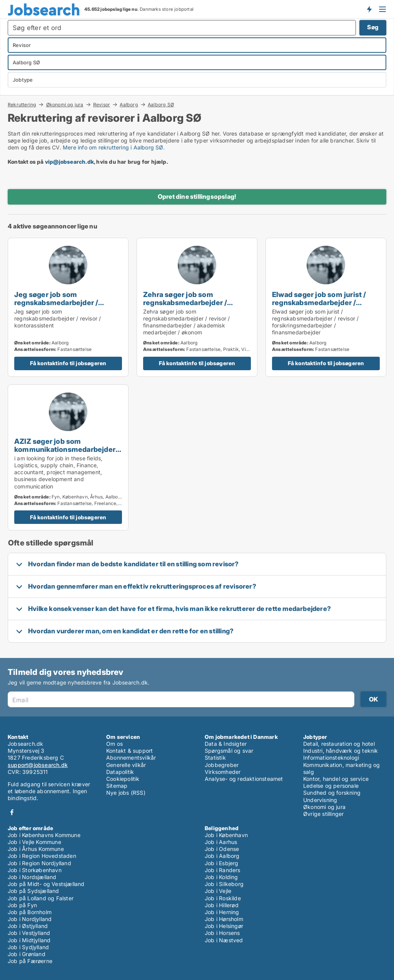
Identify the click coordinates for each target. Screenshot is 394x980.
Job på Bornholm (30, 912)
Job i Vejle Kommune (34, 842)
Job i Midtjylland (29, 940)
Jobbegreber (222, 765)
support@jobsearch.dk (38, 765)
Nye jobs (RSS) (126, 793)
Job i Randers (223, 870)
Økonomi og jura (65, 104)
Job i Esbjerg (222, 863)
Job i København (226, 835)
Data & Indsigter (226, 744)
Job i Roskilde (223, 898)
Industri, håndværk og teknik (341, 751)
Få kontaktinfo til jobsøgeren (68, 363)
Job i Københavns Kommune (44, 835)
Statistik (215, 758)
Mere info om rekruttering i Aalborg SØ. (114, 147)
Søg (373, 27)
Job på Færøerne (30, 961)
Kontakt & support (129, 751)
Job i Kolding (221, 877)
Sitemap (117, 786)
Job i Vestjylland (29, 933)
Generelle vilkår (126, 765)
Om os (114, 744)
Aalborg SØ (161, 105)
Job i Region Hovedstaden (42, 856)
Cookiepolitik (123, 779)
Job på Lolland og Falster (41, 898)
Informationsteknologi (331, 758)
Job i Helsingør (224, 926)
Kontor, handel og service (336, 779)
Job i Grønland (27, 954)
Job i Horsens (222, 933)
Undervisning (320, 800)
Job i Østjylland (28, 926)
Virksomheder (223, 772)
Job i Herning (222, 912)
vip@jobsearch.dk (69, 162)
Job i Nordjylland (30, 919)
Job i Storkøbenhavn (35, 870)
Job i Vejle (218, 891)
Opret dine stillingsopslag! (197, 196)
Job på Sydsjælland (33, 891)
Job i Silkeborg (224, 884)
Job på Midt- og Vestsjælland (46, 884)
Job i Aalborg (222, 856)
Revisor (102, 104)
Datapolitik (120, 772)
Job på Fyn (22, 905)
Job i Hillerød (222, 905)
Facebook (12, 812)
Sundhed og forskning (332, 793)
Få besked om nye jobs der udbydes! (369, 9)
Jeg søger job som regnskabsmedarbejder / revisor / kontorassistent (57, 302)
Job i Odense (222, 849)
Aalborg (129, 104)
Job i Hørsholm (224, 919)
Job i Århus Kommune (36, 849)
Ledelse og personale (331, 786)
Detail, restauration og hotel (339, 744)
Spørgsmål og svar (229, 751)
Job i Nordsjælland (32, 877)
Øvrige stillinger (323, 814)
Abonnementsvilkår (131, 758)
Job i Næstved (224, 940)
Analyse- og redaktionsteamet (244, 779)
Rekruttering (22, 104)
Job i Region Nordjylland (39, 863)
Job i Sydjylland (28, 947)
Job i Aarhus (221, 842)
